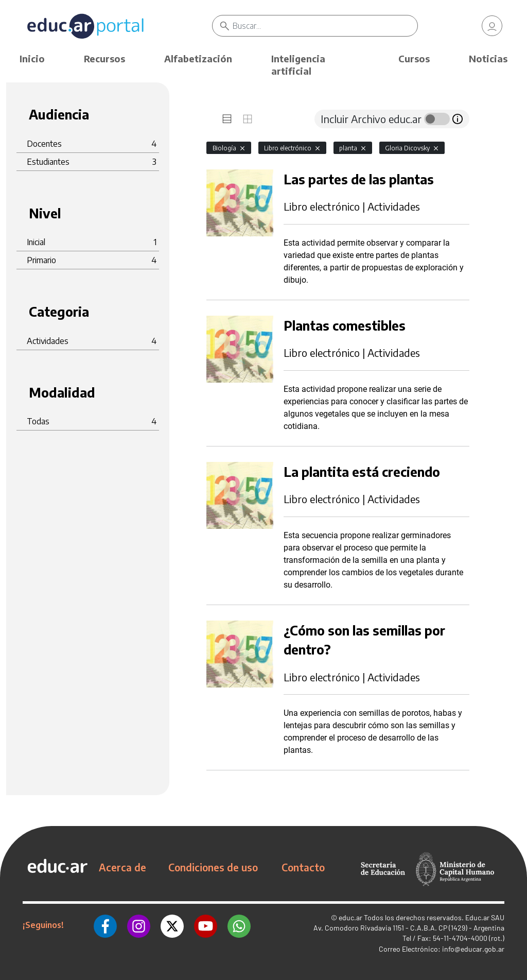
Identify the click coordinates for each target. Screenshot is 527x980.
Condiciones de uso (213, 867)
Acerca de (122, 867)
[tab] (227, 119)
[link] (492, 26)
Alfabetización (198, 58)
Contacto (303, 867)
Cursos (414, 58)
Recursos (104, 58)
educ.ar (350, 917)
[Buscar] (325, 26)
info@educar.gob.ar (473, 949)
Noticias (488, 58)
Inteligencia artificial (298, 65)
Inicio (32, 58)
